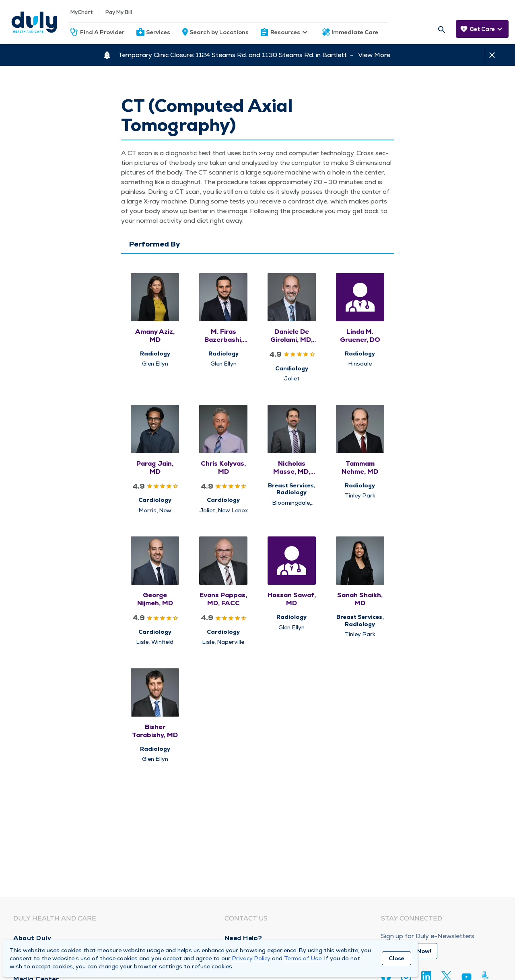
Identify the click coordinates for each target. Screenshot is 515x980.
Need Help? (243, 938)
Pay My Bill (119, 12)
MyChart (82, 12)
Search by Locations (219, 32)
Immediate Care (355, 32)
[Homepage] (34, 22)
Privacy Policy (251, 958)
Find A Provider (102, 32)
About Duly (32, 938)
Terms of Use (303, 958)
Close (397, 958)
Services (158, 32)
